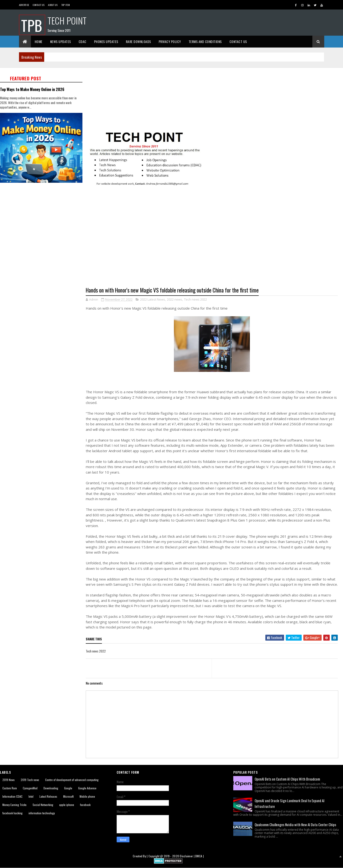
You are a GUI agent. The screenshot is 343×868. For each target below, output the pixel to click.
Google (68, 788)
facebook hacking (12, 813)
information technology (42, 813)
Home (39, 41)
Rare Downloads (138, 41)
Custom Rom (10, 788)
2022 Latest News (153, 299)
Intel (31, 796)
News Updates (61, 41)
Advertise (24, 5)
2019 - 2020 (171, 856)
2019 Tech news (30, 780)
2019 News (9, 780)
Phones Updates (106, 41)
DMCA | (200, 856)
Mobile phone (87, 796)
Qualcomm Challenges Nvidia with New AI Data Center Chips (295, 825)
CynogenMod (30, 788)
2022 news (175, 299)
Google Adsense (87, 788)
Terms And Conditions (205, 41)
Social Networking (43, 805)
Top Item (66, 5)
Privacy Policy (170, 41)
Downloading (51, 788)
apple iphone (67, 805)
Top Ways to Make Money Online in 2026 (32, 89)
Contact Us (38, 5)
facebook (85, 805)
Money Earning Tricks (14, 805)
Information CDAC (12, 796)
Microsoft (68, 796)
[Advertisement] (214, 99)
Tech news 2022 (195, 299)
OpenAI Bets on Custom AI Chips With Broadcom (287, 779)
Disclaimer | (188, 856)
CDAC (83, 41)
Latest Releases (48, 796)
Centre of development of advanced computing (72, 780)
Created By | (141, 856)
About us (53, 5)
